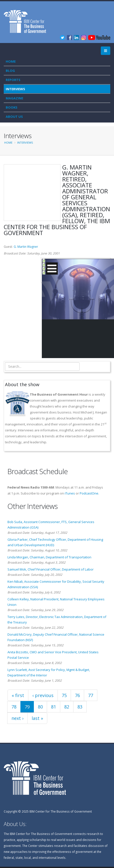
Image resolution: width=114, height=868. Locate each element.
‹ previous (43, 695)
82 (67, 707)
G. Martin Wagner (26, 247)
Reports (13, 80)
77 (91, 695)
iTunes (70, 493)
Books (12, 107)
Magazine (14, 98)
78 (14, 707)
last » (37, 718)
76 (77, 695)
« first (18, 695)
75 (64, 695)
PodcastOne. (89, 493)
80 (40, 707)
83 (80, 707)
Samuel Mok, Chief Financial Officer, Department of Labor (51, 569)
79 (27, 707)
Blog (10, 71)
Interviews (15, 89)
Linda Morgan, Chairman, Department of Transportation (49, 557)
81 (54, 707)
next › (17, 718)
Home (11, 61)
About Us (14, 117)
